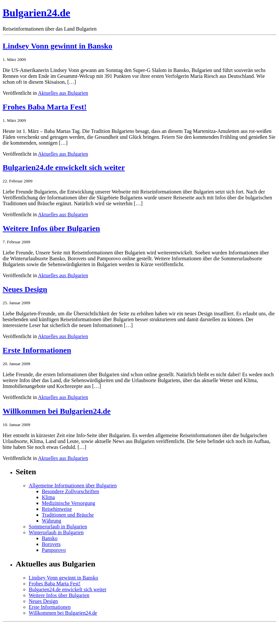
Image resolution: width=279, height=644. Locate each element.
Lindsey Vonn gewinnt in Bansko (57, 46)
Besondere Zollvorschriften (70, 491)
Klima (48, 497)
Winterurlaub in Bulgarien (56, 532)
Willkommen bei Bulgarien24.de (57, 411)
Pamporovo (54, 550)
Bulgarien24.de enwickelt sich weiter (64, 167)
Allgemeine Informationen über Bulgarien (73, 486)
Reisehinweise (57, 509)
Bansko (50, 538)
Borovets (51, 544)
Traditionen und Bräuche (68, 515)
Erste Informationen (37, 350)
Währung (52, 521)
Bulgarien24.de (36, 13)
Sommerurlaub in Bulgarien (58, 527)
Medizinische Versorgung (68, 503)
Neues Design (25, 289)
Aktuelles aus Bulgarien (63, 93)
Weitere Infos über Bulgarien (51, 228)
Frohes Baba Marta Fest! (45, 107)
